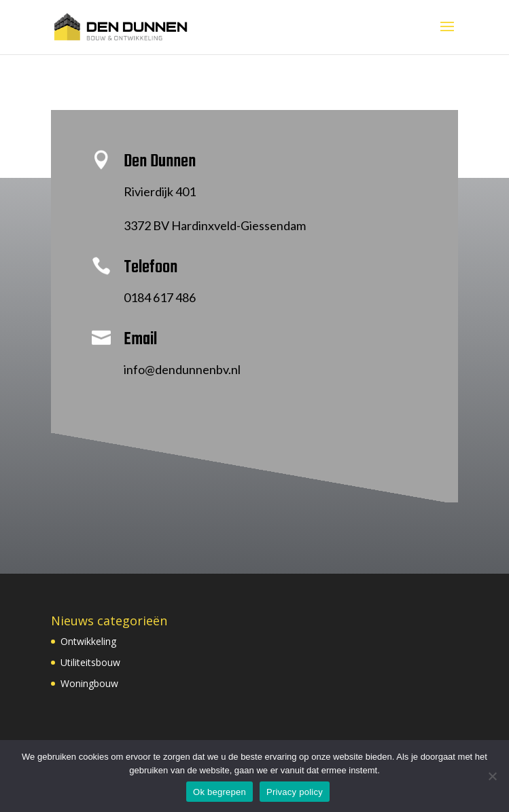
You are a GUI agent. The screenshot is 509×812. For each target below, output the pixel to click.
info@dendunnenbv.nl (182, 369)
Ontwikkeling (88, 641)
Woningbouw (89, 683)
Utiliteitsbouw (90, 662)
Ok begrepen (220, 792)
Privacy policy (295, 792)
